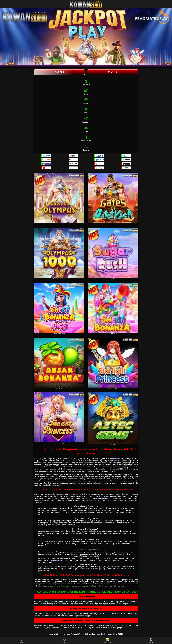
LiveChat (150, 641)
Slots (86, 92)
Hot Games (86, 83)
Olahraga (86, 111)
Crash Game (86, 120)
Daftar (59, 72)
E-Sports (86, 148)
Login (21, 641)
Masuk (113, 72)
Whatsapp (108, 641)
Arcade (86, 129)
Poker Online (86, 139)
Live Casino (86, 101)
